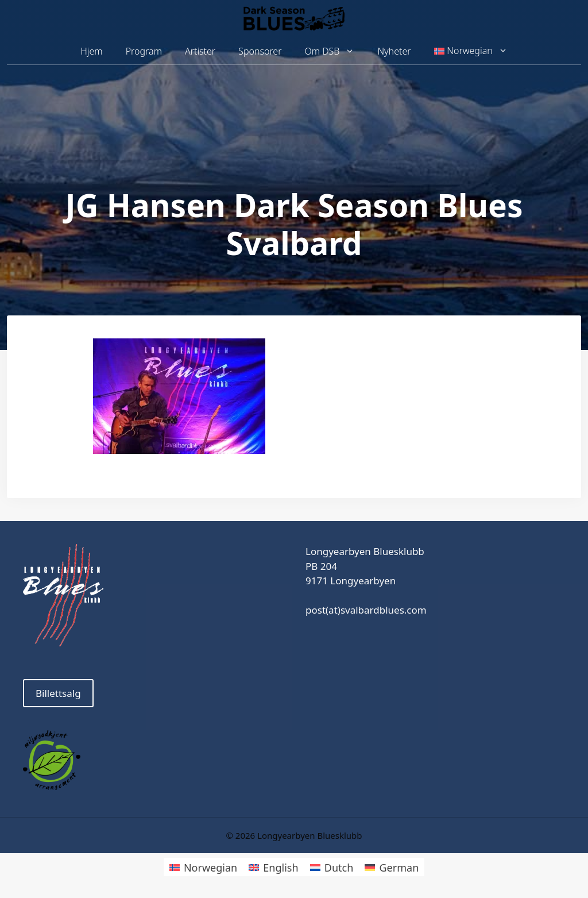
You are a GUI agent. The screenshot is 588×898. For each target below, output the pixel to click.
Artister (200, 51)
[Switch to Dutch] (332, 867)
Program (144, 51)
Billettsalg (58, 693)
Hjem (91, 51)
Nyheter (394, 51)
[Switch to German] (392, 867)
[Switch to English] (273, 867)
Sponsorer (260, 51)
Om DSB (336, 51)
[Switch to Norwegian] (203, 867)
